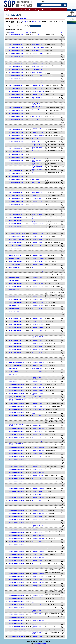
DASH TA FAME (24, 21)
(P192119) (23, 18)
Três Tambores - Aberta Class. (38, 589)
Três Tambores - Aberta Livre (38, 391)
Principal (8, 10)
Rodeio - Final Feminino (37, 44)
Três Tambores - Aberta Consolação (37, 586)
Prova (46, 32)
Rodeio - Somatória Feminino (38, 41)
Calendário (15, 10)
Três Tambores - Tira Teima (37, 63)
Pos (30, 32)
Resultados (24, 10)
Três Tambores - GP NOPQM (38, 284)
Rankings (37, 10)
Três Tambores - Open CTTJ (37, 280)
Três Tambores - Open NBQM (38, 85)
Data (62, 32)
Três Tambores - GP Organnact (38, 258)
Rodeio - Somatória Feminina (38, 47)
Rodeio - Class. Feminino (37, 35)
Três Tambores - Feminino (37, 57)
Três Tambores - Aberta (37, 199)
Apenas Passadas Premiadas (36, 26)
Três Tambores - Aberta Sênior (38, 38)
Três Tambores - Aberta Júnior (38, 419)
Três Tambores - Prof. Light (37, 82)
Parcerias (53, 10)
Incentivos (45, 10)
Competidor (12, 32)
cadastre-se (59, 2)
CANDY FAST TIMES (36, 21)
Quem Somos (62, 10)
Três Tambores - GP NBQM (37, 88)
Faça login (53, 2)
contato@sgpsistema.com (40, 643)
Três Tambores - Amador (37, 400)
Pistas (31, 10)
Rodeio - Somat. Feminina (37, 117)
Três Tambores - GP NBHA (37, 236)
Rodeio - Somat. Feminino (37, 66)
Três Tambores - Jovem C (37, 375)
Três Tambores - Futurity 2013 (38, 579)
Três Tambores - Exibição (37, 630)
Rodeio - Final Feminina (37, 51)
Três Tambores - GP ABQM (37, 239)
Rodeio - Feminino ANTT (37, 369)
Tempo (28, 32)
